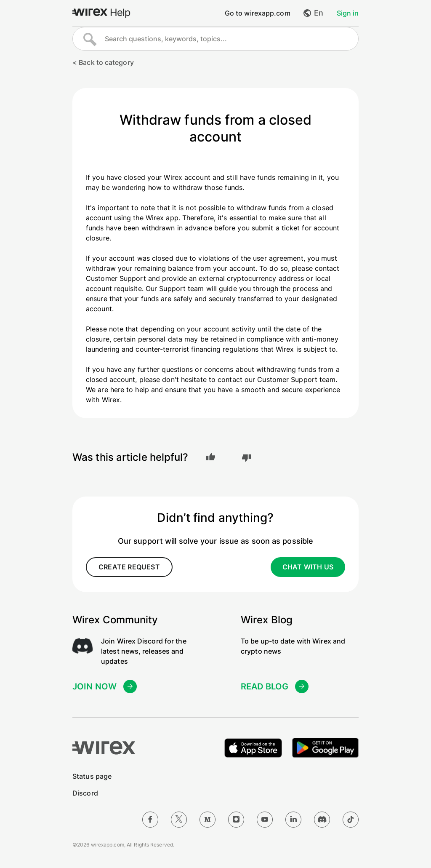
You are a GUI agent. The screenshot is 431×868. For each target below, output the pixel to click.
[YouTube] (265, 819)
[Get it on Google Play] (324, 746)
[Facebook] (150, 819)
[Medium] (208, 819)
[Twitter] (179, 819)
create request (129, 567)
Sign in (348, 13)
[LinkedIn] (293, 819)
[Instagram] (236, 819)
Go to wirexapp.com (258, 13)
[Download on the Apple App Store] (249, 746)
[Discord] (322, 819)
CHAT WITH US (308, 567)
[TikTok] (351, 819)
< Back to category (103, 62)
